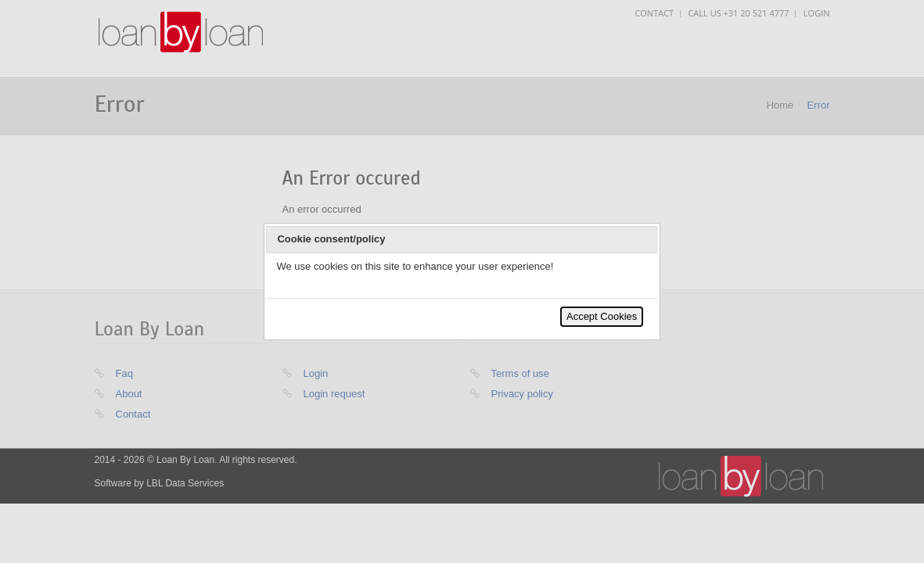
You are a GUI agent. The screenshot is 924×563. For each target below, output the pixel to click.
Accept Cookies (602, 316)
